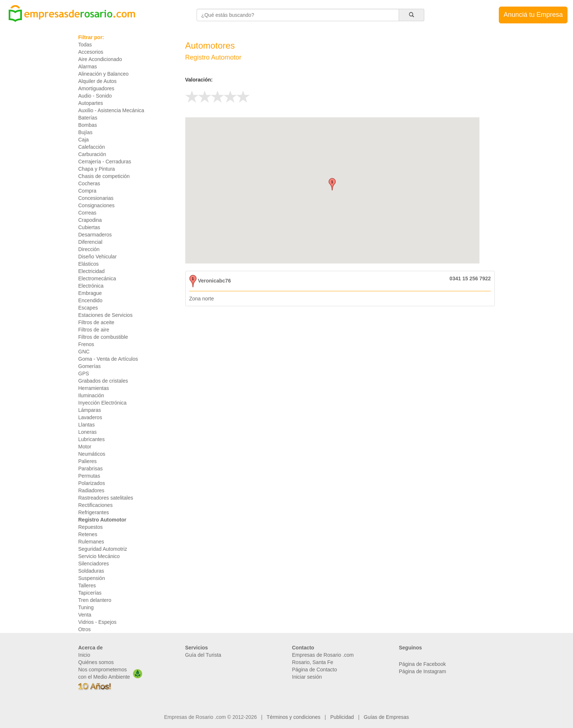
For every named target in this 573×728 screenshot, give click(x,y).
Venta (85, 615)
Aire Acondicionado (100, 59)
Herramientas (94, 388)
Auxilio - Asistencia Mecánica (111, 110)
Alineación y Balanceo (103, 74)
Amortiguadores (96, 88)
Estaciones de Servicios (105, 315)
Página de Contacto (314, 670)
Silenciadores (94, 564)
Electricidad (91, 271)
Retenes (88, 534)
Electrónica (91, 286)
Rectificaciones (95, 505)
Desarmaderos (95, 235)
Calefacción (92, 147)
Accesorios (91, 52)
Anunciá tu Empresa (533, 15)
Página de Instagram (423, 671)
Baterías (88, 118)
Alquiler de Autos (97, 81)
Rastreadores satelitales (106, 498)
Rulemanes (91, 542)
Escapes (88, 308)
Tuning (86, 607)
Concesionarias (96, 198)
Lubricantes (91, 439)
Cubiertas (89, 227)
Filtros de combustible (103, 337)
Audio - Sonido (95, 96)
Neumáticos (92, 454)
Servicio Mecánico (99, 556)
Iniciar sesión (307, 677)
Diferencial (90, 242)
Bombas (88, 125)
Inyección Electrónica (102, 403)
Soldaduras (91, 571)
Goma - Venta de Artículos (108, 359)
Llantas (86, 425)
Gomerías (89, 366)
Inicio (84, 655)
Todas (85, 45)
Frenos (86, 344)
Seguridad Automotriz (103, 549)
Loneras (88, 432)
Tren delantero (95, 600)
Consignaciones (96, 205)
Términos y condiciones (294, 717)
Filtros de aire (94, 330)
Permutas (89, 476)
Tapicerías (90, 593)
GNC (84, 352)
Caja (84, 140)
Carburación (92, 154)
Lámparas (90, 410)
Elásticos (88, 264)
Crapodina (90, 220)
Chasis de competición (104, 176)
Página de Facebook (422, 664)
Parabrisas (90, 469)
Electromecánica (97, 278)
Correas (87, 213)
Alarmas (88, 67)
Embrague (90, 293)
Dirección (89, 249)
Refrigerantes (94, 512)
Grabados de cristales (103, 381)
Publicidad (342, 717)
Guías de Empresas (386, 717)
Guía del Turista (203, 655)
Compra (87, 191)
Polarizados (92, 483)
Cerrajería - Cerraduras (105, 162)
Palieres (88, 461)
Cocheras (89, 183)
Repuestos (90, 527)
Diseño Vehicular (97, 257)
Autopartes (91, 103)
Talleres (87, 585)
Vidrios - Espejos (97, 622)
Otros (84, 629)
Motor (85, 447)
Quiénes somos (96, 662)
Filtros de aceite (96, 322)
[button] (332, 184)
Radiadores (91, 490)
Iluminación (91, 395)
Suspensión (92, 578)
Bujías (85, 132)
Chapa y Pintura (96, 169)
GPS (84, 374)
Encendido (90, 300)
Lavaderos (90, 417)
